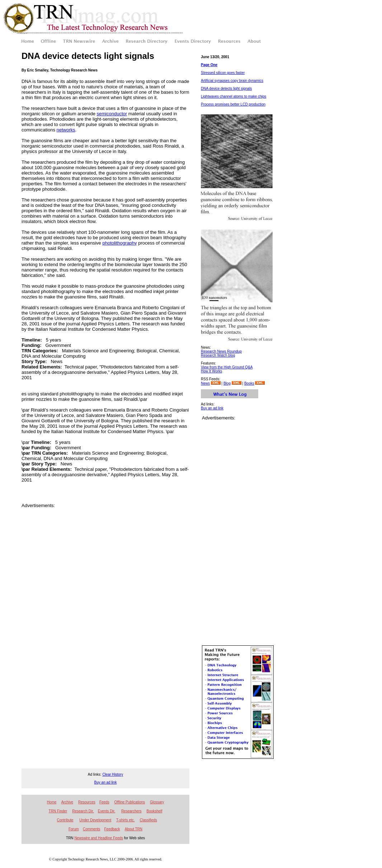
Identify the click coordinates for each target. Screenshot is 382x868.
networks (66, 130)
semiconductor (112, 114)
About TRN (134, 829)
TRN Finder (58, 811)
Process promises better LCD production (233, 104)
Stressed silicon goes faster (223, 73)
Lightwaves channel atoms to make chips (234, 96)
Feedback (112, 829)
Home (52, 802)
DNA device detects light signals (226, 89)
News (205, 383)
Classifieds (148, 820)
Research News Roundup (221, 351)
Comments (91, 829)
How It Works (211, 371)
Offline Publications (130, 802)
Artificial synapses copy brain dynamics (232, 81)
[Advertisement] (105, 519)
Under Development (95, 820)
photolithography (119, 243)
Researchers (131, 811)
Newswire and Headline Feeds (99, 838)
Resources (87, 802)
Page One (209, 65)
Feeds (104, 802)
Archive (67, 802)
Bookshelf (155, 811)
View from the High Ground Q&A (227, 367)
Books (249, 383)
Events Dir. (107, 811)
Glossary (157, 802)
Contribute (65, 820)
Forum (74, 829)
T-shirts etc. (126, 820)
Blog (227, 383)
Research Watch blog (218, 355)
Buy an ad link (212, 408)
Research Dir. (83, 811)
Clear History (113, 774)
